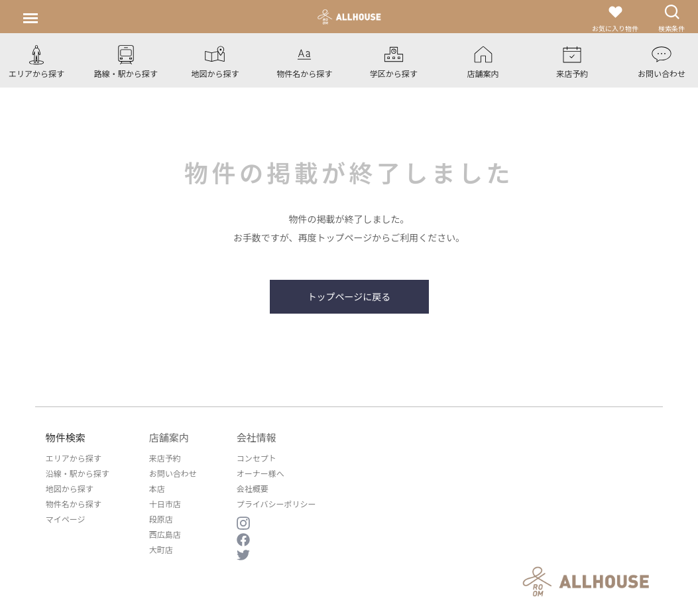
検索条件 (671, 18)
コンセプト (257, 458)
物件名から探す (74, 504)
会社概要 (253, 488)
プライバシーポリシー (276, 504)
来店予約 (165, 458)
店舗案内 (169, 437)
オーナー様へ (261, 473)
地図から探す (70, 488)
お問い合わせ (173, 473)
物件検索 (66, 437)
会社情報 (257, 437)
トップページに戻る (349, 296)
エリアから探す (74, 458)
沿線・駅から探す (78, 473)
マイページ (66, 519)
